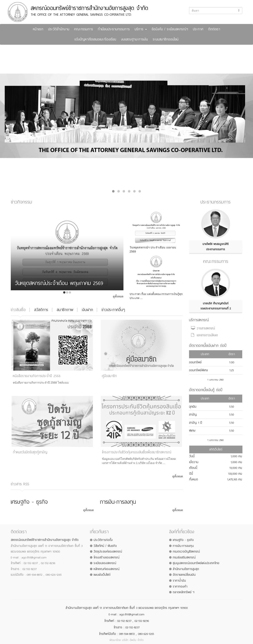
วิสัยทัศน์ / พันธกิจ (105, 546)
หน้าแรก (38, 29)
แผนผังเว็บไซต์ (102, 575)
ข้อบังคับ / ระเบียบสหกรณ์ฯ (170, 29)
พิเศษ (192, 431)
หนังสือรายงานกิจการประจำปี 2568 (37, 376)
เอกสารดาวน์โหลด (204, 335)
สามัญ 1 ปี (196, 423)
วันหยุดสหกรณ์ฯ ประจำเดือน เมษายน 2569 (153, 249)
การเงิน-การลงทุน (183, 546)
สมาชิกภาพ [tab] (65, 310)
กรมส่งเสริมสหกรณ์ (184, 557)
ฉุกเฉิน (193, 407)
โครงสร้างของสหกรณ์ (106, 557)
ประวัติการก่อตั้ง (103, 540)
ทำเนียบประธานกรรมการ (114, 29)
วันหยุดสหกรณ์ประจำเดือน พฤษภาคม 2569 (59, 284)
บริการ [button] (141, 29)
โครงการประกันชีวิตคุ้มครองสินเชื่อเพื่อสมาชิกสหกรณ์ (137, 452)
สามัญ (193, 414)
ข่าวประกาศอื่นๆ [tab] (113, 310)
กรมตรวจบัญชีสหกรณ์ (186, 552)
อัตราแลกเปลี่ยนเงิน (184, 575)
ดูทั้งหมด (118, 296)
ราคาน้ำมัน (179, 581)
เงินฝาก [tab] (87, 310)
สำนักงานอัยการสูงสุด (186, 569)
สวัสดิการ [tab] (41, 310)
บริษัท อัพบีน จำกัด (133, 640)
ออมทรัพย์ (195, 362)
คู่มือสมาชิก (109, 376)
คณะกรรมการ (84, 29)
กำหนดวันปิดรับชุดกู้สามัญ (30, 452)
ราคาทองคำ (180, 586)
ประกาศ (198, 29)
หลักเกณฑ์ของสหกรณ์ (106, 569)
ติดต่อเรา (214, 29)
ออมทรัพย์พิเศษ (198, 370)
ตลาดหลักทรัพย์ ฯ (184, 592)
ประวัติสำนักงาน (59, 29)
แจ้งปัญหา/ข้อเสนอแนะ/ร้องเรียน (95, 39)
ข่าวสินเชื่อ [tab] (18, 310)
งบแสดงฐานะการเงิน (134, 39)
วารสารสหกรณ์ (203, 328)
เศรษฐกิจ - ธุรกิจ (183, 540)
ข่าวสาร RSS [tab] (20, 484)
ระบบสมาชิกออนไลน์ (166, 39)
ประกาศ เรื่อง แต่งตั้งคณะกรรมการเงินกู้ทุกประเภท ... (156, 296)
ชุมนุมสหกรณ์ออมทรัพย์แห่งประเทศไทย (196, 563)
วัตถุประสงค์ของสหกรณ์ (108, 552)
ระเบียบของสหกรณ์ (105, 563)
